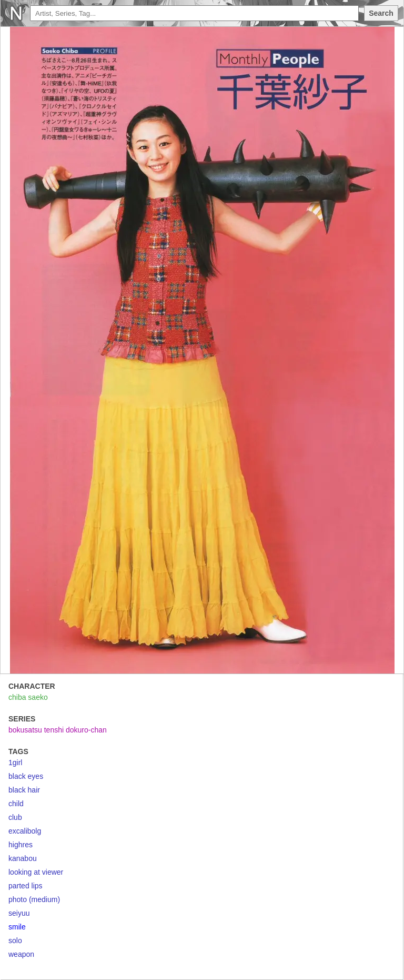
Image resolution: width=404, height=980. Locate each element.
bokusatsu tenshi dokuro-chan (58, 730)
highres (21, 845)
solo (15, 941)
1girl (15, 763)
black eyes (26, 776)
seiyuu (19, 913)
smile (17, 927)
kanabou (23, 858)
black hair (24, 790)
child (16, 804)
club (15, 817)
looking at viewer (36, 872)
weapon (21, 954)
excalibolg (25, 831)
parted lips (26, 886)
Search (381, 13)
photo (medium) (34, 899)
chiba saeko (28, 697)
